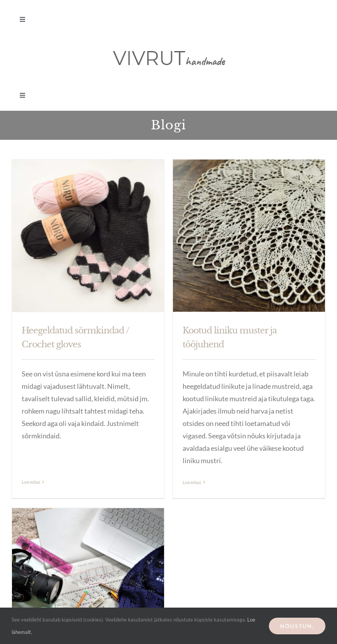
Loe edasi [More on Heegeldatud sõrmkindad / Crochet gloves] (31, 458)
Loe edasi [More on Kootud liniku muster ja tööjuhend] (189, 482)
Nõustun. (297, 626)
